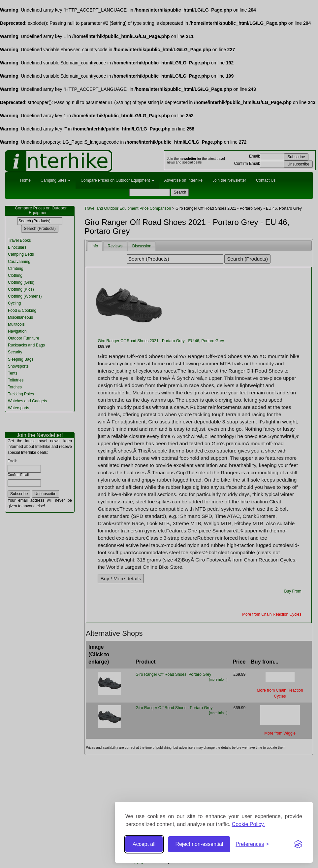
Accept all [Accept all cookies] (144, 844)
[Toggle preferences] (252, 844)
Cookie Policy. (248, 824)
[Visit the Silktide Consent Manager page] (298, 844)
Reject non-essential (199, 844)
